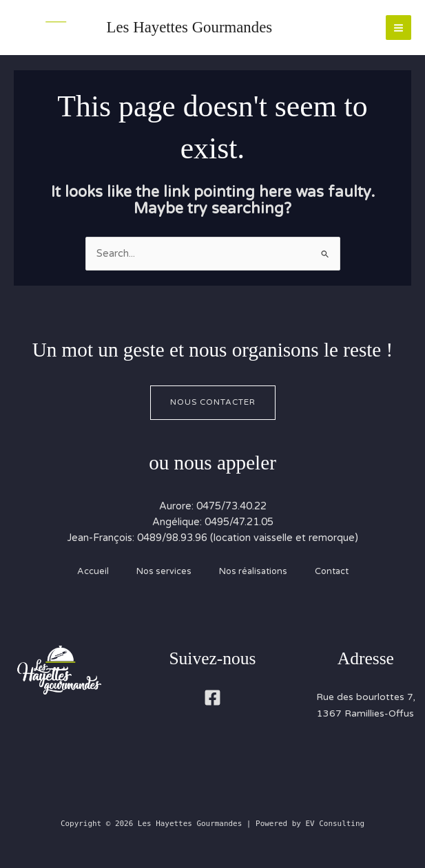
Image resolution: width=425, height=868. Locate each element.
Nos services (164, 571)
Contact (332, 571)
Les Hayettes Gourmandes (190, 27)
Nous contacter (213, 402)
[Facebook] (212, 698)
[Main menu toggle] (398, 28)
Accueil (93, 571)
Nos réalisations (253, 571)
